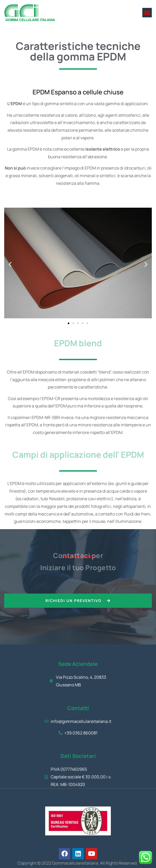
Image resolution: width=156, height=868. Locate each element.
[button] (147, 13)
